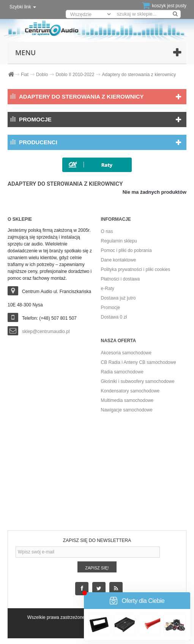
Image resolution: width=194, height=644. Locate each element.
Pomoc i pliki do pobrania (126, 250)
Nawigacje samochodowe (127, 410)
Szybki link (23, 7)
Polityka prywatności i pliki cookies (136, 269)
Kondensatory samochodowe (130, 391)
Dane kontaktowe (119, 260)
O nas (107, 231)
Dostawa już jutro (118, 298)
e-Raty (108, 289)
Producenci (38, 142)
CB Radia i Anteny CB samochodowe (139, 362)
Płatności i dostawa (121, 279)
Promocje (35, 119)
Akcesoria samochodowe (126, 353)
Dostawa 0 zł (114, 317)
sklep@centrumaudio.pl (46, 332)
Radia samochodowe (122, 372)
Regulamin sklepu (119, 241)
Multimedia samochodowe (127, 400)
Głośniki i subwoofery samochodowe (138, 381)
